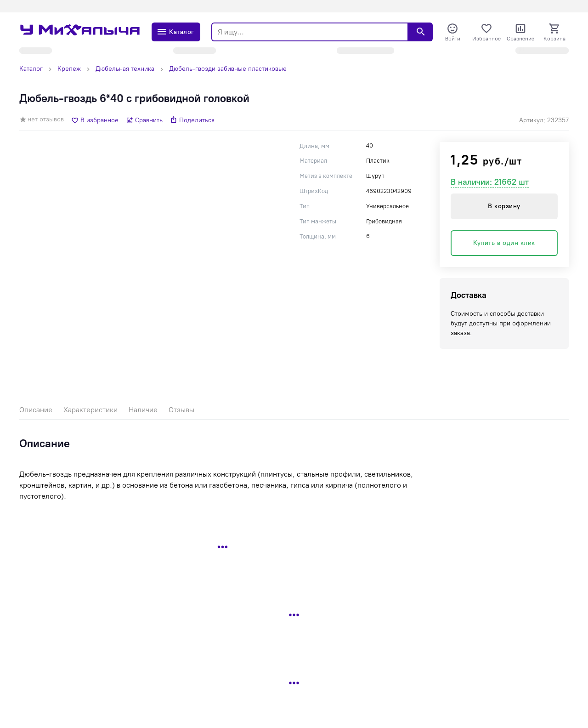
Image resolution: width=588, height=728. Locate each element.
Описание (36, 410)
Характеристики (90, 410)
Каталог (31, 69)
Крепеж (69, 69)
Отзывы (181, 410)
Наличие (143, 410)
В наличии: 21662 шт (490, 182)
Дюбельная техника (125, 69)
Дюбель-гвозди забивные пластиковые (228, 69)
